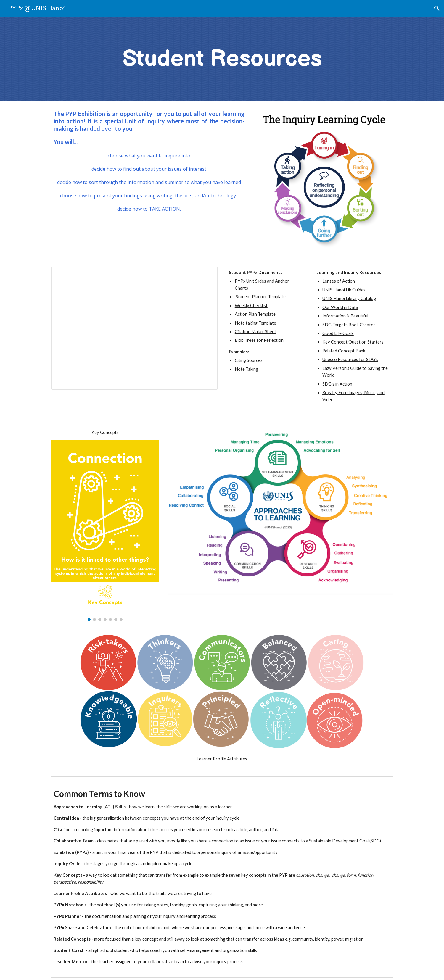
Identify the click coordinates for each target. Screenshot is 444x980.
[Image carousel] (105, 531)
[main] (222, 59)
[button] (437, 8)
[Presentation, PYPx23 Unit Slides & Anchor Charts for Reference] (134, 328)
